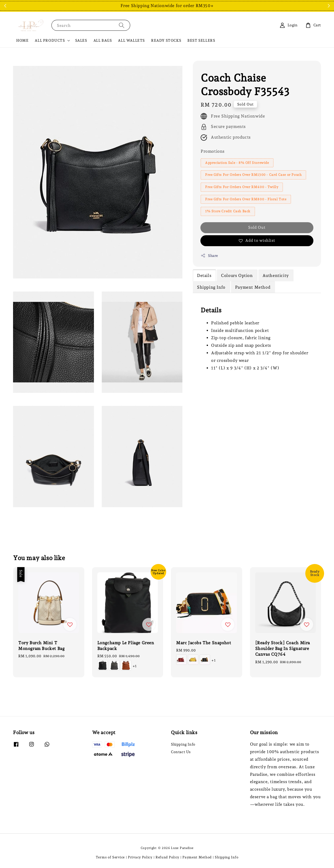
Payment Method (253, 287)
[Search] (122, 25)
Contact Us (181, 752)
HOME (22, 40)
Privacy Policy (140, 857)
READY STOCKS (166, 40)
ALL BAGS (103, 40)
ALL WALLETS (131, 40)
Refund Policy (167, 857)
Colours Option (237, 275)
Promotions (213, 151)
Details (204, 275)
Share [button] (209, 256)
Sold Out (257, 227)
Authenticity (276, 275)
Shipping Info (211, 287)
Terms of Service (110, 857)
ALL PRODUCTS (50, 40)
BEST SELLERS (201, 40)
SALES (81, 40)
